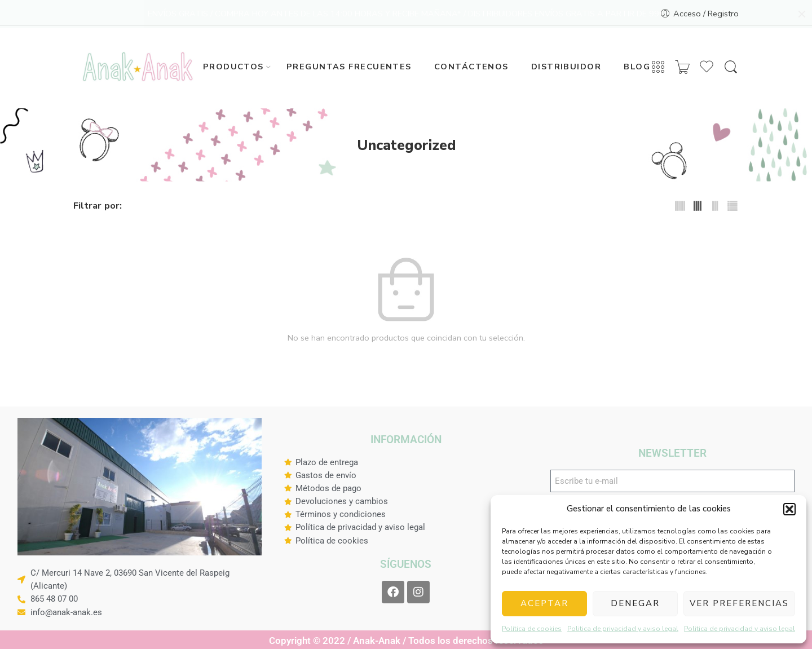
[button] (789, 509)
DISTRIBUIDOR (566, 65)
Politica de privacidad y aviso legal (623, 629)
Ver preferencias (739, 603)
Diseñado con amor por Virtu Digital (339, 429)
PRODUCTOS (233, 65)
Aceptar (544, 603)
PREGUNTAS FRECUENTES (349, 65)
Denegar (635, 603)
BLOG (637, 65)
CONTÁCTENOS (471, 65)
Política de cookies (532, 629)
